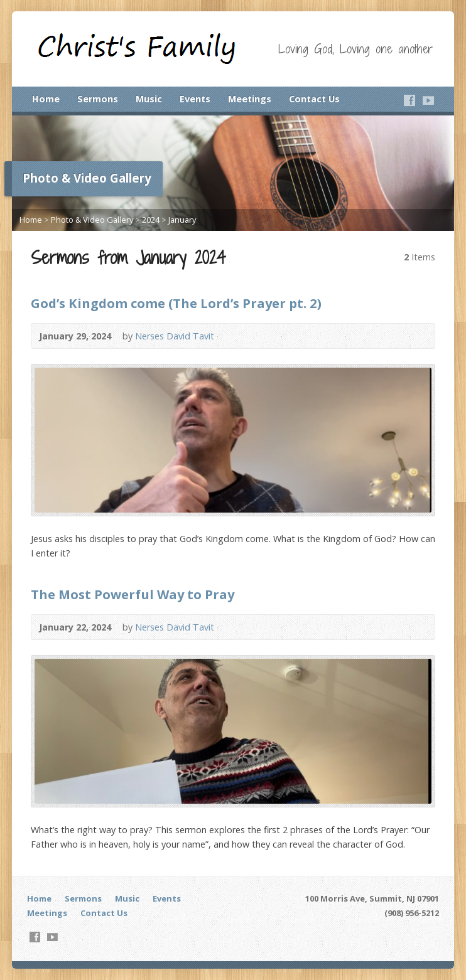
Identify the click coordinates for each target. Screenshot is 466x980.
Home (46, 99)
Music (149, 99)
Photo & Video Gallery (92, 220)
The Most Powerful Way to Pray (133, 594)
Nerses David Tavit (175, 336)
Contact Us (314, 99)
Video (233, 336)
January (182, 220)
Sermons (98, 99)
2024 (151, 220)
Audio (252, 336)
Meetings (250, 99)
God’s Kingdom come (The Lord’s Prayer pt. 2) (176, 303)
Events (195, 99)
